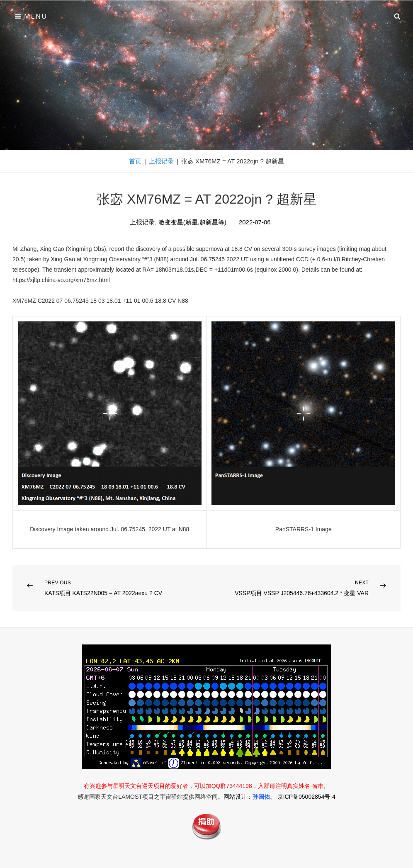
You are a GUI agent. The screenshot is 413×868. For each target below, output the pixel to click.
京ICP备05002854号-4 (306, 797)
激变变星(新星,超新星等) (192, 222)
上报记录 (161, 161)
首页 (135, 161)
